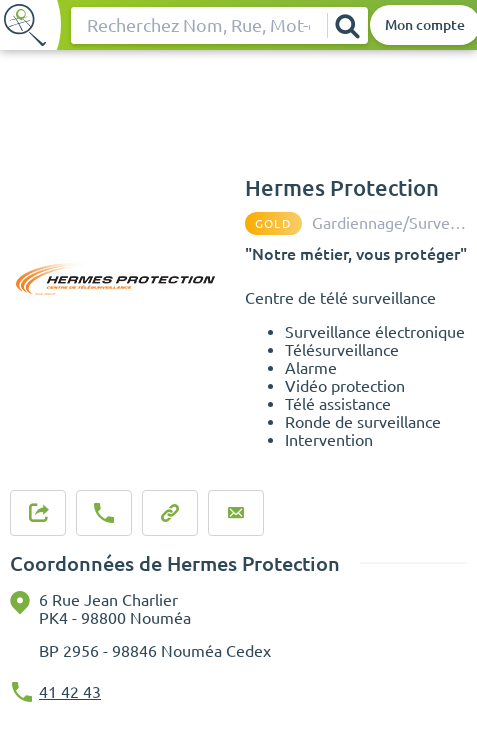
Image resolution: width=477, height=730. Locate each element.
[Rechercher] (347, 25)
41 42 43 (70, 692)
